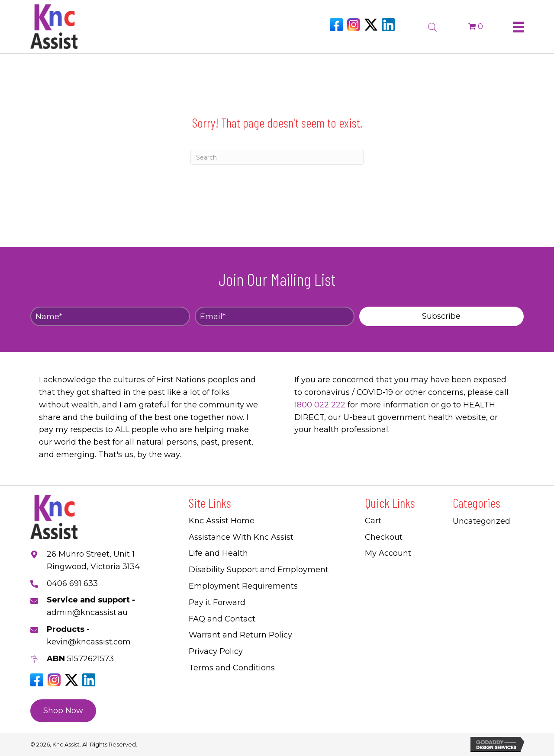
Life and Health (218, 553)
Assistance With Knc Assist (241, 537)
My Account (388, 553)
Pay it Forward (217, 602)
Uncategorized (482, 521)
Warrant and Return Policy (240, 635)
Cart (373, 521)
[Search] (277, 157)
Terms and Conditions (232, 668)
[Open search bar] (432, 26)
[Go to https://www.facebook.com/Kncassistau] (336, 25)
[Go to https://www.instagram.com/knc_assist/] (354, 25)
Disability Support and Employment (259, 570)
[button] (441, 316)
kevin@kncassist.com (89, 642)
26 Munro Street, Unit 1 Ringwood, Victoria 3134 (93, 560)
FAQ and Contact (222, 619)
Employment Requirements (243, 586)
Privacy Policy (216, 651)
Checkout (384, 537)
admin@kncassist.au (87, 612)
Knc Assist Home (222, 521)
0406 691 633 (72, 583)
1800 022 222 (320, 405)
